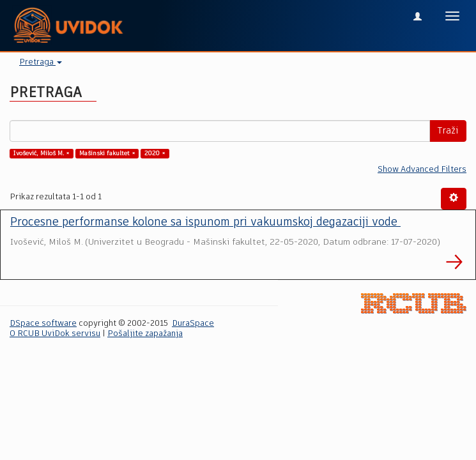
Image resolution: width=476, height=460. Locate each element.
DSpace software (43, 324)
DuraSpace (193, 324)
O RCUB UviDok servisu (55, 334)
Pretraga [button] (41, 62)
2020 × (155, 153)
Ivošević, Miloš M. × (42, 153)
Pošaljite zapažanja (145, 334)
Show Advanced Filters (422, 170)
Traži (448, 131)
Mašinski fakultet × (107, 153)
